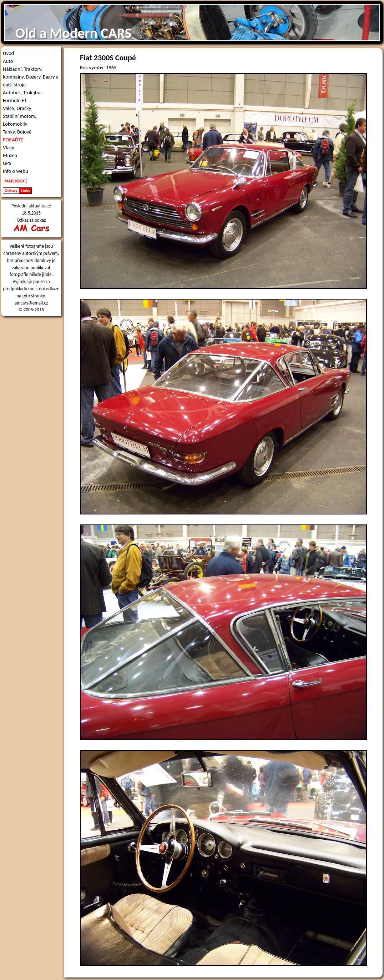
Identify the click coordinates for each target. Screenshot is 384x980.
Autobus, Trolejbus (23, 92)
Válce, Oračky (17, 108)
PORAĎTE (13, 140)
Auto (8, 61)
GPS (7, 163)
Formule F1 (15, 100)
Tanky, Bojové (17, 132)
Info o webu (16, 171)
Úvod (8, 53)
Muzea (10, 155)
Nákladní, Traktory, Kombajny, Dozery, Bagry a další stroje (31, 77)
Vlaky (9, 147)
